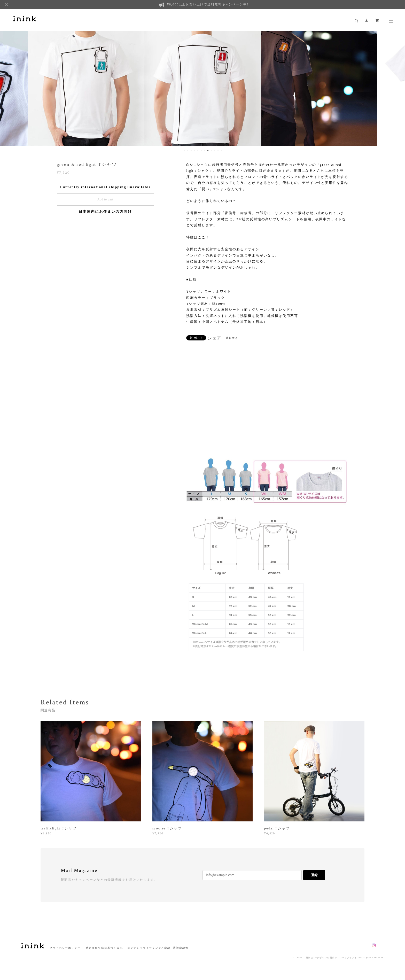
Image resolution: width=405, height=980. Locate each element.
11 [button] (218, 151)
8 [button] (208, 151)
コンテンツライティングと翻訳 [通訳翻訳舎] (157, 948)
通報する (232, 338)
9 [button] (211, 151)
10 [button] (215, 151)
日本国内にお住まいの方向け (105, 212)
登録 (314, 875)
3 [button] (191, 151)
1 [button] (184, 151)
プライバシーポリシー (65, 948)
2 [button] (188, 151)
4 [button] (194, 151)
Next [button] (397, 88)
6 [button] (201, 151)
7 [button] (205, 151)
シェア (215, 338)
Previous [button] (8, 88)
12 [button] (221, 151)
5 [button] (198, 151)
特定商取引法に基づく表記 (104, 948)
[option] (86, 88)
